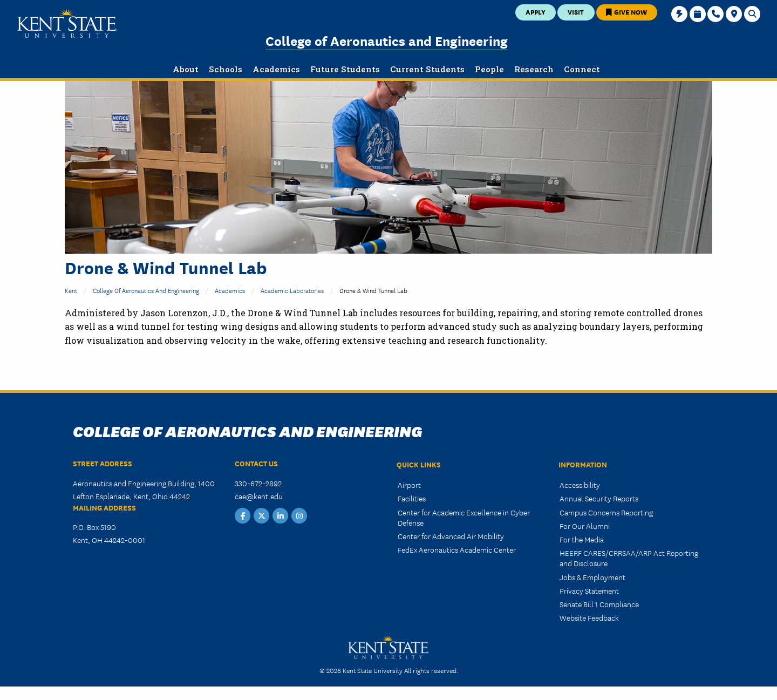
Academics (230, 290)
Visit (576, 12)
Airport (409, 485)
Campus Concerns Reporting (606, 512)
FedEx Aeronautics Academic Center (457, 549)
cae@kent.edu (259, 496)
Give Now (626, 12)
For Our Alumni (585, 526)
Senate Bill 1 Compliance (599, 604)
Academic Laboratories (292, 290)
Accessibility (580, 485)
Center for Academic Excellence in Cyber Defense (464, 517)
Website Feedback (589, 617)
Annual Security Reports (599, 498)
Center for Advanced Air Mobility (451, 536)
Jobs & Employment (592, 577)
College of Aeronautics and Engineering (387, 40)
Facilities (412, 498)
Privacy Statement (589, 590)
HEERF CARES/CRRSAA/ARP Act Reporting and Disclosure (629, 558)
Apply (536, 12)
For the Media (582, 539)
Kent (71, 290)
